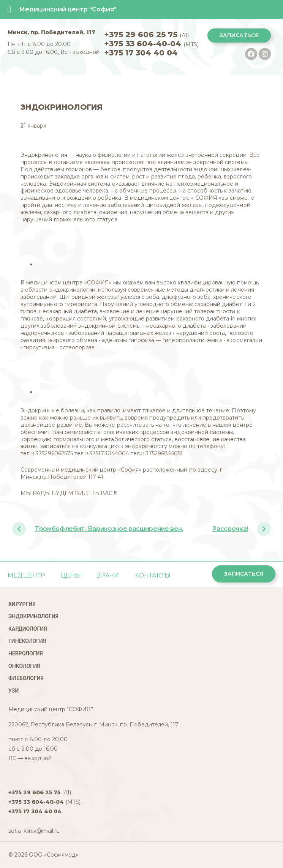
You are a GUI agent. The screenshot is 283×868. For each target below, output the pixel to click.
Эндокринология (33, 616)
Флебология (26, 678)
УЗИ (13, 691)
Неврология (26, 653)
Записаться (239, 35)
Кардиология (28, 629)
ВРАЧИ (108, 575)
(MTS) (151, 44)
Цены (71, 575)
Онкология (24, 666)
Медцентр (27, 575)
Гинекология (27, 641)
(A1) (146, 35)
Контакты (152, 575)
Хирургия (22, 604)
